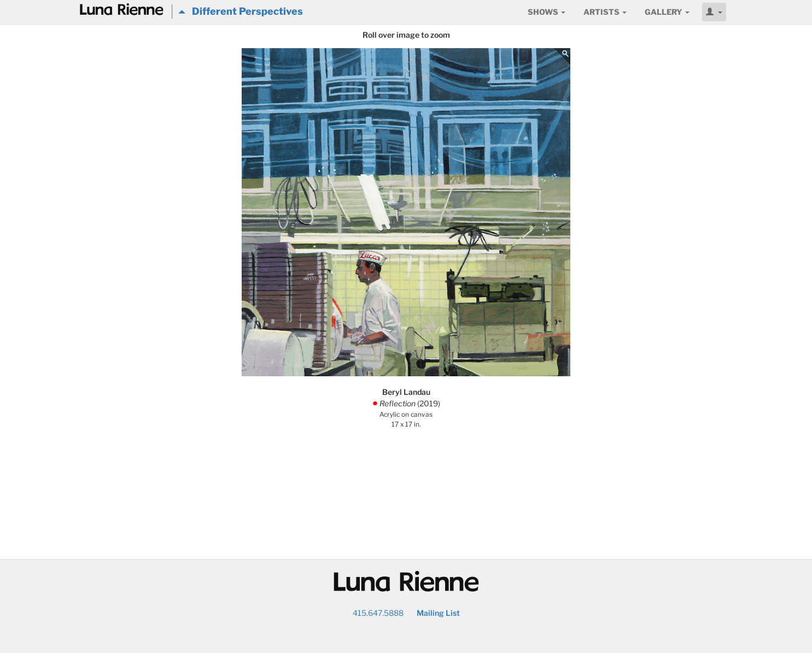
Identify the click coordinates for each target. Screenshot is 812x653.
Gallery (667, 12)
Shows (547, 12)
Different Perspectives (241, 11)
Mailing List (438, 613)
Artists (605, 12)
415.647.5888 (378, 613)
